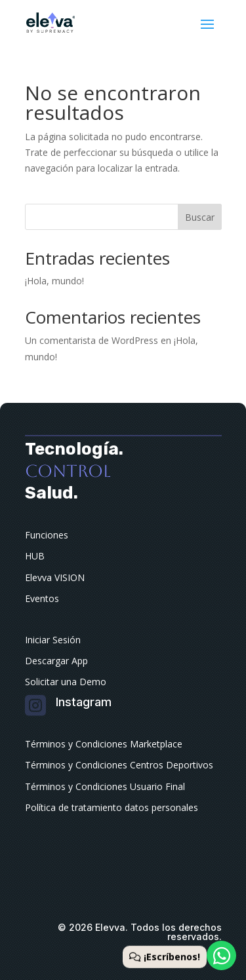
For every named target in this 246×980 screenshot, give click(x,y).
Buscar (200, 217)
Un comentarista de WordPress (92, 340)
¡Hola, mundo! (54, 281)
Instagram (84, 702)
